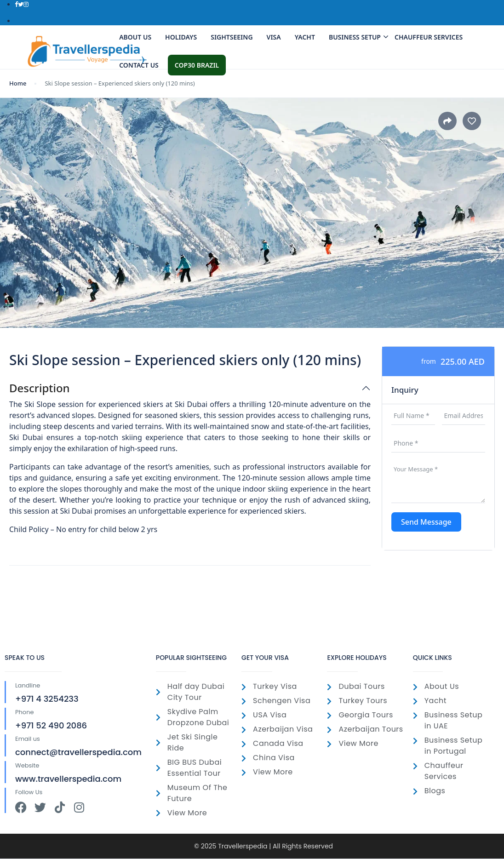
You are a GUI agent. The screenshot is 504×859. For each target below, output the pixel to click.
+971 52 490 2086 (51, 725)
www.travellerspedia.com (68, 779)
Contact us (139, 65)
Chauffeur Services (429, 37)
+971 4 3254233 (47, 699)
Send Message (426, 522)
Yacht (305, 37)
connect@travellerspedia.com (78, 752)
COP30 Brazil (197, 65)
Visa (274, 37)
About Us (135, 37)
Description (40, 388)
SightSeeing (232, 37)
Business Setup (357, 37)
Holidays (181, 37)
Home (18, 83)
